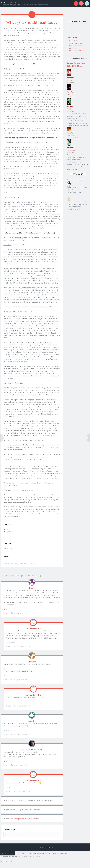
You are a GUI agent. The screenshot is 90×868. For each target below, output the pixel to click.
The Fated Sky (71, 136)
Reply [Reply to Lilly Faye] (7, 680)
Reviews (34, 564)
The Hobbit (70, 94)
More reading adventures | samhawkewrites (24, 819)
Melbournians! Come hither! (77, 46)
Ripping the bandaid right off (77, 51)
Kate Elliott (71, 83)
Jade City (69, 109)
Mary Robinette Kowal (74, 138)
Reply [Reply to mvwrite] (7, 734)
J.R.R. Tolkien (72, 97)
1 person (13, 643)
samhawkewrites (9, 2)
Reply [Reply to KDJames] (7, 613)
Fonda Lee (71, 111)
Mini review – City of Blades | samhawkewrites (25, 810)
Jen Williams (72, 152)
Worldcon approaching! (76, 43)
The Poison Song (72, 150)
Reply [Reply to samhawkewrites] (10, 647)
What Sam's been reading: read (77, 64)
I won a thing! (73, 48)
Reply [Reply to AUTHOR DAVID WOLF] (7, 765)
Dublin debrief (73, 41)
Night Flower (70, 80)
